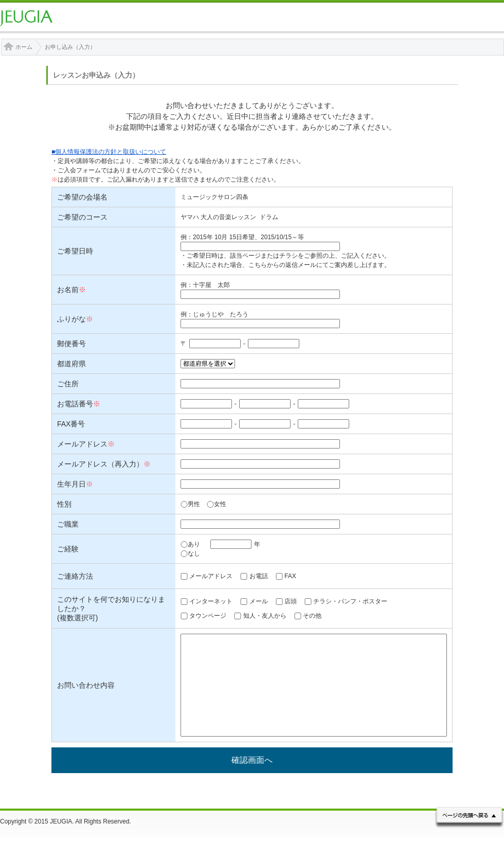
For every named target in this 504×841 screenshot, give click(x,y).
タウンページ (208, 616)
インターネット (211, 601)
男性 (190, 504)
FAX (290, 576)
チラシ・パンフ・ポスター (350, 601)
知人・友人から (265, 616)
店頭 (291, 601)
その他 (312, 616)
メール (259, 601)
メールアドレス (211, 576)
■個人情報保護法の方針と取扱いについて (109, 152)
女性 (217, 504)
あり (190, 544)
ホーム (24, 47)
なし (190, 553)
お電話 (259, 576)
